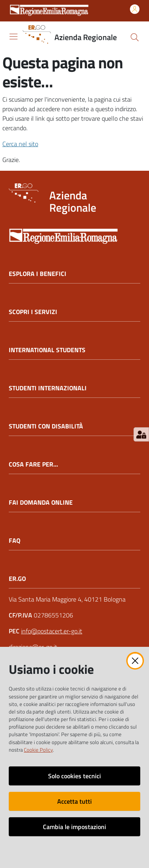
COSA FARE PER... (33, 464)
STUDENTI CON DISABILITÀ (46, 426)
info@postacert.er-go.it (52, 631)
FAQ (15, 541)
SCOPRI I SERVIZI (33, 312)
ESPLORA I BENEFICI (38, 274)
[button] (135, 37)
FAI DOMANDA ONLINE (41, 502)
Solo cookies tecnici (74, 776)
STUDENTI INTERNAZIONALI (48, 388)
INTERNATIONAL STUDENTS (47, 350)
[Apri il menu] (14, 37)
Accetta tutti (74, 801)
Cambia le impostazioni (74, 827)
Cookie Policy (38, 750)
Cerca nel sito (20, 144)
